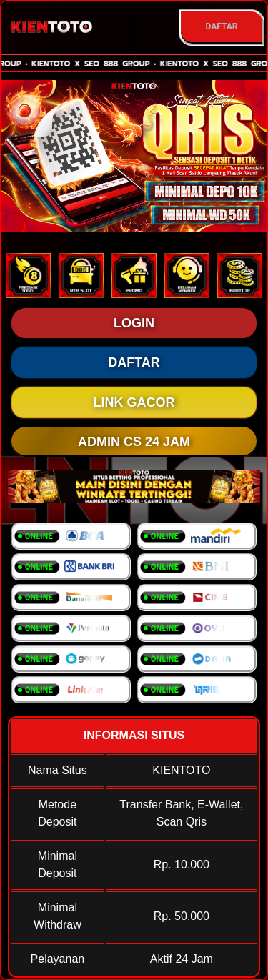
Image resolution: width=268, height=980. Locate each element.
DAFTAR (221, 26)
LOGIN (134, 323)
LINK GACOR (134, 402)
